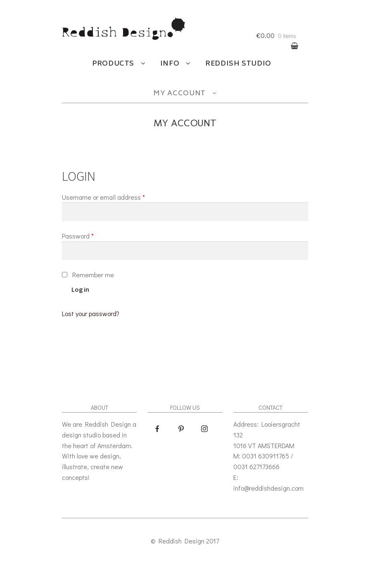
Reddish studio (238, 64)
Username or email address (103, 197)
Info (170, 64)
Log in (80, 289)
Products (113, 64)
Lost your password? (91, 313)
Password (78, 236)
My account (179, 94)
